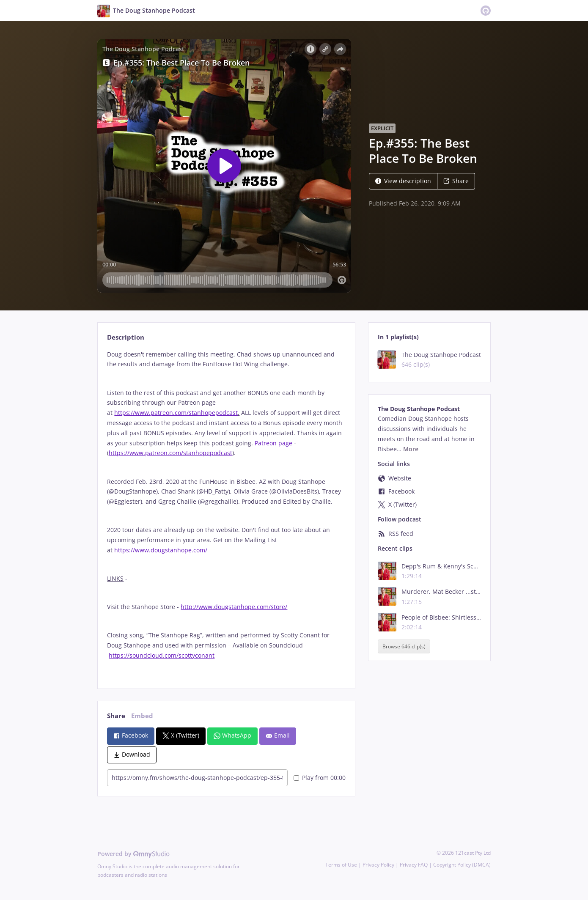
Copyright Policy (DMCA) (462, 865)
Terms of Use (341, 865)
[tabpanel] (226, 512)
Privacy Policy (378, 865)
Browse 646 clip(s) (404, 646)
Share (456, 181)
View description (403, 181)
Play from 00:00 (320, 778)
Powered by (133, 854)
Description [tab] (126, 337)
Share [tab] (116, 716)
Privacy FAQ (414, 865)
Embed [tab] (142, 716)
